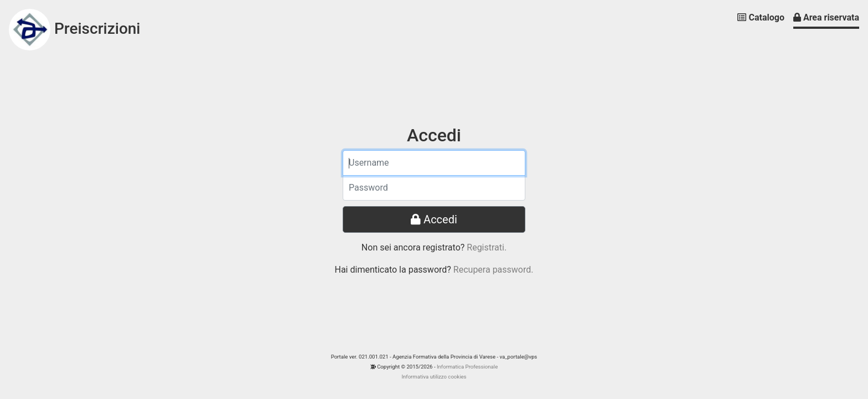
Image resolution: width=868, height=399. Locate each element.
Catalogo (761, 17)
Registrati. (487, 247)
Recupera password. (494, 270)
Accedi (434, 219)
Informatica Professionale (467, 367)
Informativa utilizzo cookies (434, 377)
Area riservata (826, 17)
